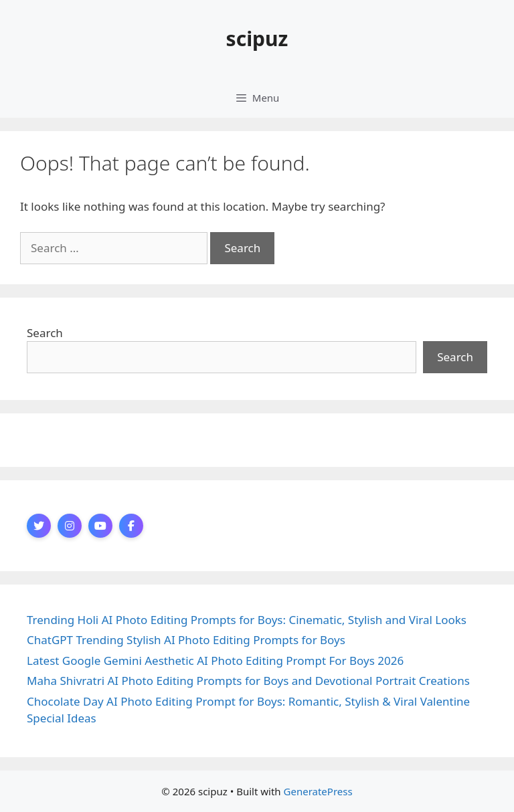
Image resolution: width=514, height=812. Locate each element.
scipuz (257, 38)
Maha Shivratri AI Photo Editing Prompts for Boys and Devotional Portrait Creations (248, 681)
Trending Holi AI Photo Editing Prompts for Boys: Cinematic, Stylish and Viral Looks (247, 620)
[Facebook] (131, 526)
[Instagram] (70, 526)
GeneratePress (318, 791)
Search (45, 333)
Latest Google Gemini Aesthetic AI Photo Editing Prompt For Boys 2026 (215, 661)
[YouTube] (100, 526)
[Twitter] (39, 526)
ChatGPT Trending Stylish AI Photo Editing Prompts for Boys (186, 640)
